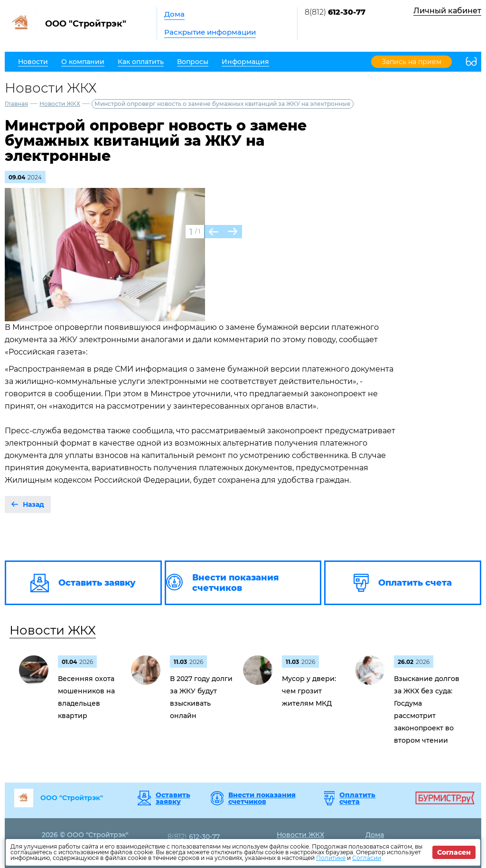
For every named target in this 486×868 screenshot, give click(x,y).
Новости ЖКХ (60, 104)
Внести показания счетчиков (262, 798)
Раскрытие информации (210, 32)
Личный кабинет (447, 11)
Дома (174, 14)
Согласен (454, 852)
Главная (16, 104)
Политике (331, 858)
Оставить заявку (173, 798)
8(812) (335, 12)
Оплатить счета (357, 798)
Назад (33, 504)
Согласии (367, 858)
